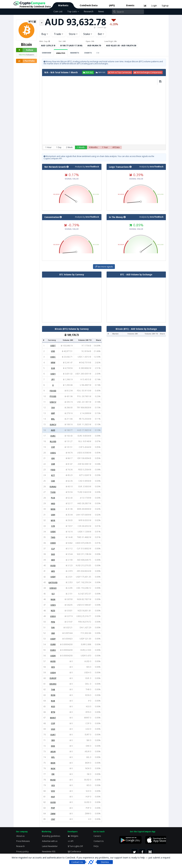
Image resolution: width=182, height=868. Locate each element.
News (101, 11)
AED (53, 560)
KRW (53, 363)
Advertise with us (50, 841)
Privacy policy (22, 851)
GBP (53, 413)
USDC (53, 357)
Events (130, 5)
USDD (53, 543)
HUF (53, 797)
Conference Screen (74, 853)
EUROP (53, 678)
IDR (53, 458)
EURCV (53, 425)
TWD (53, 537)
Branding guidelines (51, 836)
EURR (53, 644)
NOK (53, 769)
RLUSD (53, 441)
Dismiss (105, 862)
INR (53, 633)
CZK (53, 526)
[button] (88, 72)
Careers (97, 836)
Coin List (58, 11)
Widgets (73, 836)
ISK (53, 774)
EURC (53, 436)
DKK (53, 746)
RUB (53, 701)
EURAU (53, 487)
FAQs (96, 846)
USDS (53, 605)
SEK (53, 740)
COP (53, 723)
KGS (53, 706)
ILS (53, 594)
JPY (53, 379)
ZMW (53, 814)
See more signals (104, 267)
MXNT (53, 718)
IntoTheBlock (92, 167)
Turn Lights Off (75, 846)
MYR (53, 520)
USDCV (53, 402)
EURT (53, 735)
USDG (53, 453)
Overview (46, 53)
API (71, 841)
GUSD (53, 802)
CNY (53, 819)
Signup (165, 6)
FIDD (53, 470)
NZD (53, 611)
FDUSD (53, 391)
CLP (53, 549)
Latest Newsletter (50, 846)
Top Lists (73, 11)
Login (154, 6)
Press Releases (23, 841)
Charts (88, 53)
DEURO (53, 684)
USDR (53, 656)
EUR (53, 368)
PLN (53, 498)
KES (53, 667)
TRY (53, 408)
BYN (53, 712)
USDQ (53, 616)
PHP (53, 808)
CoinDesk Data (89, 5)
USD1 (53, 374)
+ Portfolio (25, 61)
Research (89, 11)
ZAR (53, 464)
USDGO (53, 588)
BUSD (53, 780)
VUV (53, 791)
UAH (53, 515)
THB (53, 690)
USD (53, 351)
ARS (53, 571)
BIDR (53, 763)
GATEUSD (53, 583)
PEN (53, 622)
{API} (112, 5)
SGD (53, 554)
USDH (53, 673)
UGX (53, 729)
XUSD (53, 566)
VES (53, 785)
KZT (53, 475)
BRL (53, 419)
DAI (53, 628)
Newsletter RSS (49, 851)
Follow (25, 50)
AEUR (53, 752)
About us (20, 836)
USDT (53, 346)
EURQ (53, 650)
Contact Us (99, 841)
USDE (53, 532)
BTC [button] (32, 22)
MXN (53, 509)
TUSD (53, 492)
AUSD (53, 661)
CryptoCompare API (53, 158)
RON (53, 695)
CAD (53, 481)
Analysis (61, 53)
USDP (53, 639)
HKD (53, 504)
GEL (53, 757)
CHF (53, 447)
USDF (53, 577)
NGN (53, 599)
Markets (63, 5)
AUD (53, 430)
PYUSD (53, 396)
